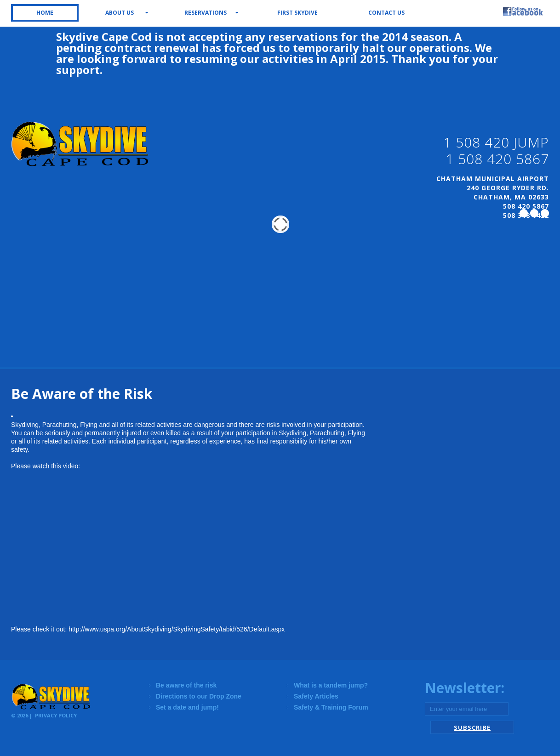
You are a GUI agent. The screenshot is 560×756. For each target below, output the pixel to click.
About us (120, 13)
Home (45, 13)
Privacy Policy (56, 715)
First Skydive (297, 13)
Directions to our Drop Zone (199, 696)
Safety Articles (316, 696)
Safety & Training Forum (331, 707)
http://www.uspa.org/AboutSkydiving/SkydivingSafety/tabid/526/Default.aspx (177, 629)
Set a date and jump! (187, 707)
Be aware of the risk (186, 685)
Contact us (386, 13)
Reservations (206, 13)
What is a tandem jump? (331, 685)
